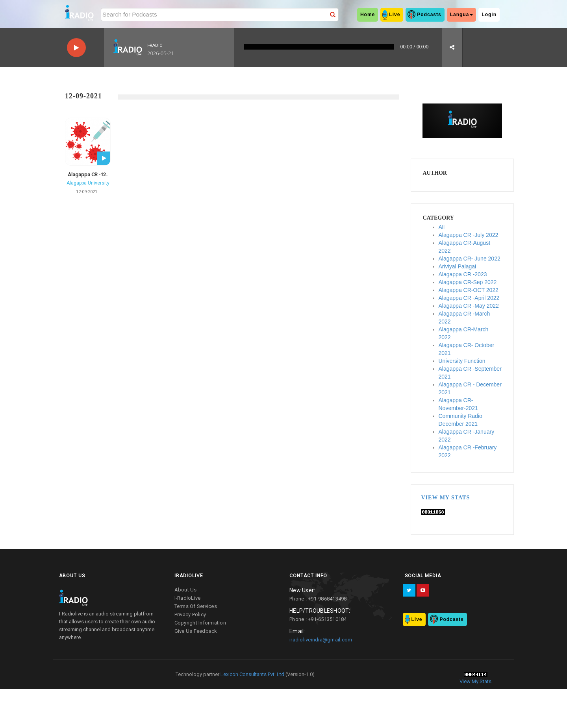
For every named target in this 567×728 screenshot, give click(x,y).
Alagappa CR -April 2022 (469, 298)
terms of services (196, 606)
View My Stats (446, 498)
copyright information (200, 623)
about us (186, 590)
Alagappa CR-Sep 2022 (468, 282)
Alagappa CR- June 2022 (470, 259)
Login (489, 15)
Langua (462, 15)
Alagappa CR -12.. (88, 175)
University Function (462, 361)
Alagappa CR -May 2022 (469, 306)
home (368, 15)
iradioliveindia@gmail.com (321, 640)
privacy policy (190, 614)
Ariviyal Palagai (458, 266)
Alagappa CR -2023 (463, 274)
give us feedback (196, 631)
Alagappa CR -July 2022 (469, 235)
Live (395, 15)
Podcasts (429, 15)
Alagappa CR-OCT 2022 (469, 290)
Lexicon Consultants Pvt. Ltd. (252, 674)
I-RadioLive (188, 598)
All (442, 227)
